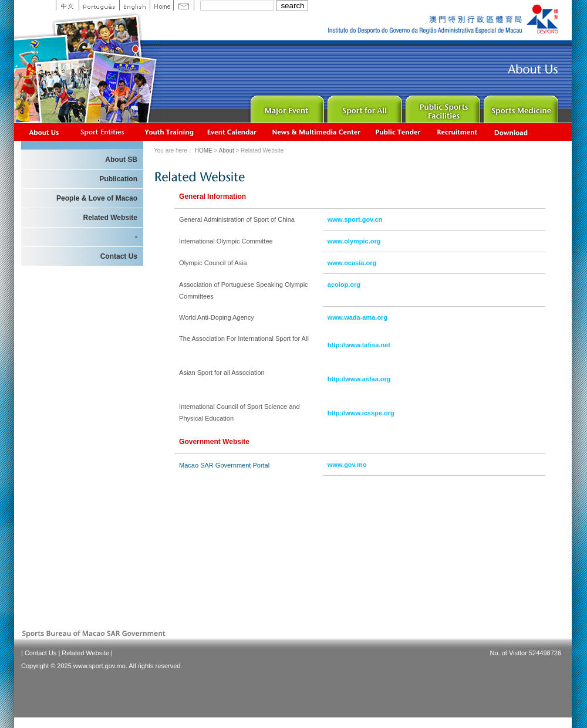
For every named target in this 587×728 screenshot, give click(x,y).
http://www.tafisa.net (359, 345)
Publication (118, 179)
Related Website (110, 218)
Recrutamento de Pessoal (458, 132)
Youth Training (170, 132)
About (44, 132)
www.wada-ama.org (357, 317)
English (134, 5)
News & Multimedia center (316, 132)
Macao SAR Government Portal (224, 465)
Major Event (286, 106)
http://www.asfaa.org (359, 379)
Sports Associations (102, 132)
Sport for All (364, 106)
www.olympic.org (354, 241)
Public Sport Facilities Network (442, 106)
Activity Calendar (232, 132)
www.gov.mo (347, 465)
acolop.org (344, 285)
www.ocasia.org (352, 263)
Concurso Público (399, 132)
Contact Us (119, 256)
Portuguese (99, 5)
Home (161, 5)
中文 (67, 5)
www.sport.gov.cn (355, 219)
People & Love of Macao (97, 198)
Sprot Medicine (520, 106)
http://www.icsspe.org (361, 413)
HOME (204, 150)
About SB (121, 160)
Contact (184, 5)
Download (512, 132)
